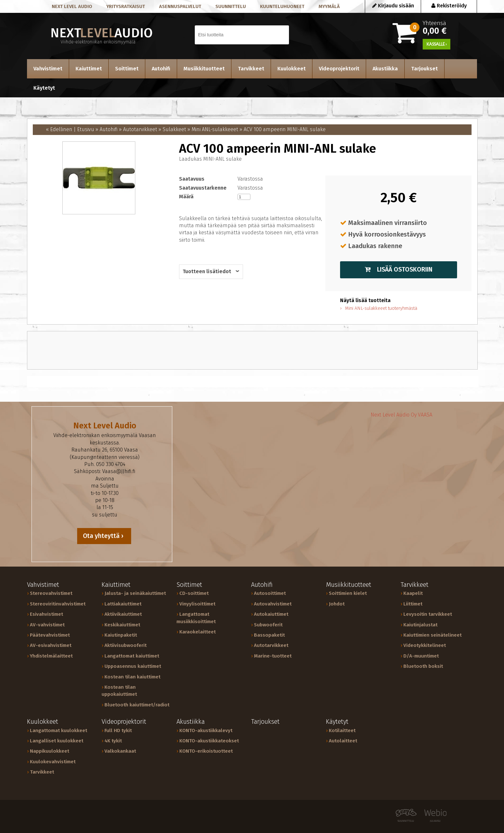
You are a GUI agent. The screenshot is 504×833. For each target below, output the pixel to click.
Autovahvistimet (273, 604)
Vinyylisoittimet (197, 604)
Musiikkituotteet (204, 69)
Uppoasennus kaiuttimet (133, 666)
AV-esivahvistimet (51, 645)
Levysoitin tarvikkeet (428, 614)
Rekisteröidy (449, 6)
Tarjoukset (424, 69)
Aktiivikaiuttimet (123, 614)
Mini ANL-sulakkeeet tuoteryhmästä (381, 308)
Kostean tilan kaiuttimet (132, 677)
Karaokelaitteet (198, 632)
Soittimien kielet (348, 593)
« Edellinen (59, 129)
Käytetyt (44, 88)
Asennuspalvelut (180, 6)
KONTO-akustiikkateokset (209, 741)
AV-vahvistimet (47, 625)
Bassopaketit (269, 635)
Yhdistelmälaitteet (51, 656)
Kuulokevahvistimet (53, 762)
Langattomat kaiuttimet (132, 656)
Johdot (337, 604)
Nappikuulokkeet (50, 751)
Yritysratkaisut (126, 6)
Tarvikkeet (251, 69)
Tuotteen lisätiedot (207, 271)
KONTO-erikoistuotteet (206, 751)
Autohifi (161, 69)
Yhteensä (445, 27)
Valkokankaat (120, 751)
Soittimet (127, 69)
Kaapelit (413, 593)
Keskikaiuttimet (122, 625)
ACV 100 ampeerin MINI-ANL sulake (285, 129)
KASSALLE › (437, 44)
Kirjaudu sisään (393, 6)
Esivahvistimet (46, 614)
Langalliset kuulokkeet (57, 741)
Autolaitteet (343, 741)
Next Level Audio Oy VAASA (401, 415)
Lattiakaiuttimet (123, 604)
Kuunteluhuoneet (282, 6)
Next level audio (72, 6)
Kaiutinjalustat (420, 625)
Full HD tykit (118, 730)
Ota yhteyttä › (104, 536)
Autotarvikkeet (140, 129)
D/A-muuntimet (421, 656)
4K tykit (113, 741)
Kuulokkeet (292, 69)
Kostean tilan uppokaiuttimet (119, 691)
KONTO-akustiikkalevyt (206, 730)
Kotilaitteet (342, 730)
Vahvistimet (48, 69)
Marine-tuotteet (273, 656)
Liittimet (413, 604)
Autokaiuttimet (271, 614)
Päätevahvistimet (50, 635)
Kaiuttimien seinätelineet (432, 635)
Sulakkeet (174, 129)
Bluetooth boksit (423, 666)
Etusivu (86, 129)
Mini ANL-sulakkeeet (215, 129)
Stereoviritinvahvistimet (58, 604)
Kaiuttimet (89, 69)
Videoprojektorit (339, 69)
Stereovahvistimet (51, 593)
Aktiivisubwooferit (126, 645)
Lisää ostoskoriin (399, 269)
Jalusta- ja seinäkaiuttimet (135, 593)
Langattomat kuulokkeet (59, 730)
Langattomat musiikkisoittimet (196, 618)
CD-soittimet (194, 593)
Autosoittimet (270, 593)
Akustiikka (385, 69)
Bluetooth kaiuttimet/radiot (137, 705)
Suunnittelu (231, 6)
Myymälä (329, 6)
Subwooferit (268, 625)
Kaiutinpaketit (121, 635)
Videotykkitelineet (425, 645)
